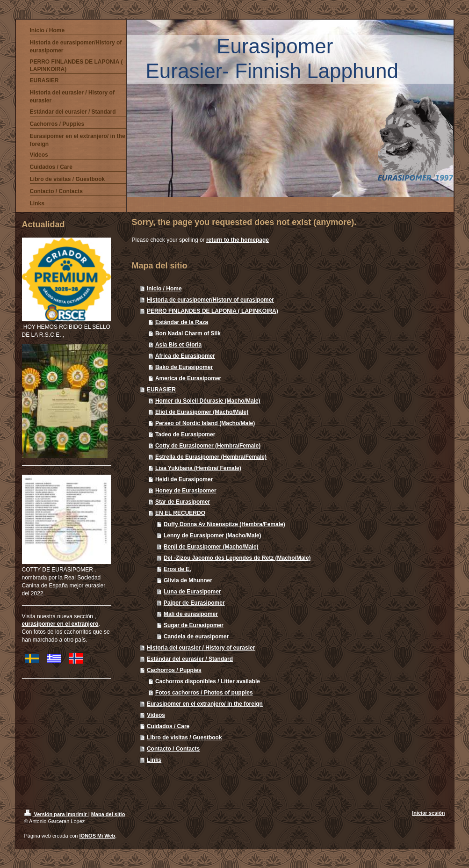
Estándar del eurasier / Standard (190, 659)
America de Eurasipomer (188, 378)
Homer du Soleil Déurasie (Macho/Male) (208, 401)
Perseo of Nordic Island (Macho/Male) (205, 423)
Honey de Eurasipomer (186, 491)
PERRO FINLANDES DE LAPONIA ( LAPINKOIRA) (213, 311)
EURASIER (161, 390)
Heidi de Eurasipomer (184, 479)
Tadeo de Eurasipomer (185, 434)
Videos (156, 715)
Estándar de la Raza (182, 322)
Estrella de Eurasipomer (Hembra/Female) (211, 457)
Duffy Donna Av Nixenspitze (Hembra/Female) (224, 524)
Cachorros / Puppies (174, 670)
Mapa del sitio (108, 814)
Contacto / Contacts (173, 749)
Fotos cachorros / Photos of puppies (204, 693)
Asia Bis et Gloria (178, 345)
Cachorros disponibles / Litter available (208, 681)
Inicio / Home (164, 289)
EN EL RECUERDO (180, 513)
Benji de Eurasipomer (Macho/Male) (211, 547)
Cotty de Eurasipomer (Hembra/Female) (208, 446)
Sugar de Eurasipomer (194, 625)
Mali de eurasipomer (191, 614)
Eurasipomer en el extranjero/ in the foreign (205, 704)
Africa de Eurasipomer (185, 356)
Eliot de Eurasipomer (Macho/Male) (202, 412)
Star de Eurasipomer (183, 502)
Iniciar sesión (428, 813)
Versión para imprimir (56, 814)
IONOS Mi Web (97, 836)
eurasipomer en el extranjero (60, 624)
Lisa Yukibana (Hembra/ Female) (198, 468)
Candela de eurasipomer (196, 637)
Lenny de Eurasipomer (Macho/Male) (213, 535)
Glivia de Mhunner (188, 580)
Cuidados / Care (168, 726)
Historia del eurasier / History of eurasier (201, 648)
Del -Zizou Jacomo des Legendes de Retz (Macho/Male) (237, 558)
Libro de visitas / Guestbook (184, 738)
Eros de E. (177, 569)
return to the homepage (238, 240)
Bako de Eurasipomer (184, 367)
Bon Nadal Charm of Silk (188, 333)
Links (154, 760)
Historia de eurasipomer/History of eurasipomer (210, 300)
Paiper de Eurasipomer (194, 603)
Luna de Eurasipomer (192, 592)
